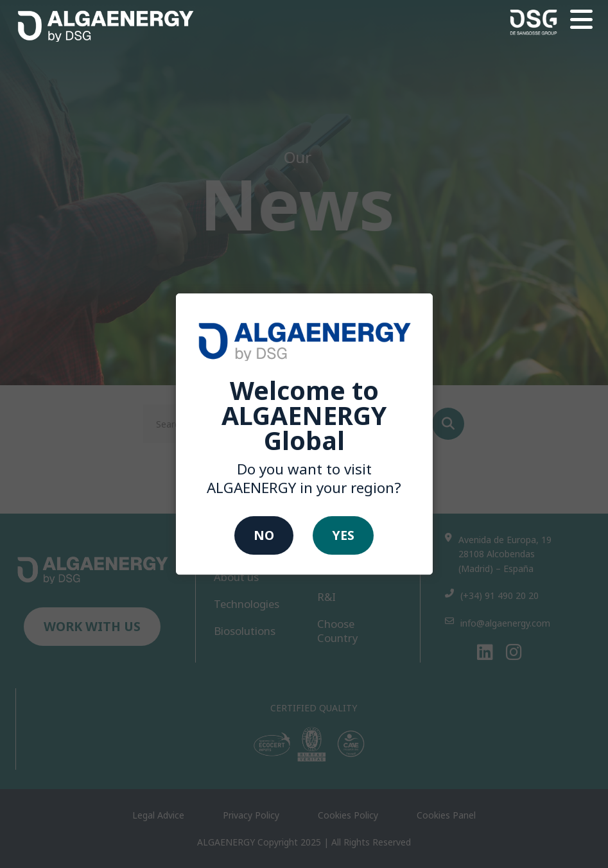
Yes (343, 535)
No (264, 535)
